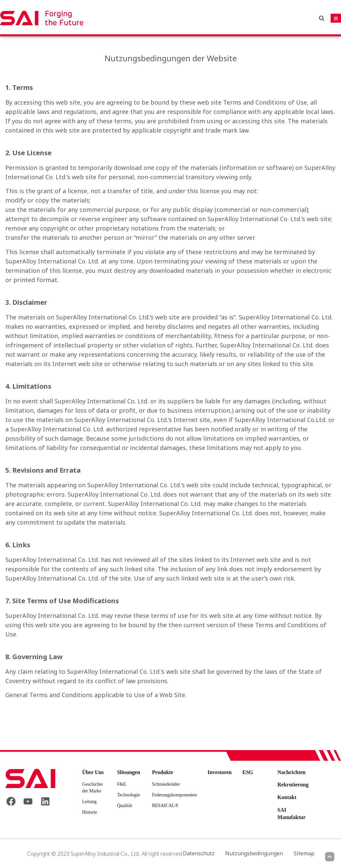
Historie (89, 812)
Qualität (124, 806)
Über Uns (93, 772)
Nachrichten (291, 772)
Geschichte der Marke (92, 788)
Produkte (163, 772)
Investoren (220, 772)
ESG (248, 772)
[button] (322, 18)
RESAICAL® (165, 806)
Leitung (89, 802)
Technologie (128, 795)
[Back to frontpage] (30, 778)
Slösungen (128, 772)
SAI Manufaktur (291, 814)
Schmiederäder (166, 784)
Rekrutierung (293, 785)
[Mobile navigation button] (336, 18)
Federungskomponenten (174, 795)
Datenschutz (199, 853)
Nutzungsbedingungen (254, 853)
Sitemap (304, 853)
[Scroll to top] (330, 857)
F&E (121, 784)
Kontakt (287, 797)
